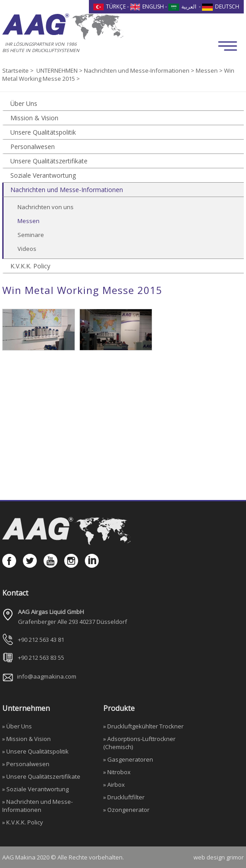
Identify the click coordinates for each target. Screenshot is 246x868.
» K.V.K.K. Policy (23, 822)
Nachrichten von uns (46, 207)
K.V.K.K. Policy (30, 266)
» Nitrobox (117, 772)
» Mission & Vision (26, 739)
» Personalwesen (26, 764)
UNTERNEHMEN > (60, 70)
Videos (27, 249)
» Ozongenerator (126, 810)
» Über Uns (17, 726)
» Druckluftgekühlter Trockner (143, 726)
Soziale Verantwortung (43, 175)
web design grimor (219, 857)
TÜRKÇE (110, 7)
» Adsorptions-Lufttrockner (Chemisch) (139, 743)
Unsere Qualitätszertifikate (49, 161)
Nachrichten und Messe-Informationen (67, 190)
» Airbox (114, 785)
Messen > (210, 70)
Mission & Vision (34, 118)
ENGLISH (147, 7)
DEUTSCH (221, 7)
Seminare (31, 235)
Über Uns (24, 103)
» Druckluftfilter (124, 797)
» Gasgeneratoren (128, 759)
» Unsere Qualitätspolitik (35, 751)
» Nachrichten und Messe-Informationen (37, 806)
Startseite (16, 70)
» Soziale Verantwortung (35, 789)
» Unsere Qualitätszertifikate (41, 776)
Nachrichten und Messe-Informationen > (140, 70)
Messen (29, 221)
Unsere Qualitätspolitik (43, 132)
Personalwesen (33, 147)
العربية (182, 7)
